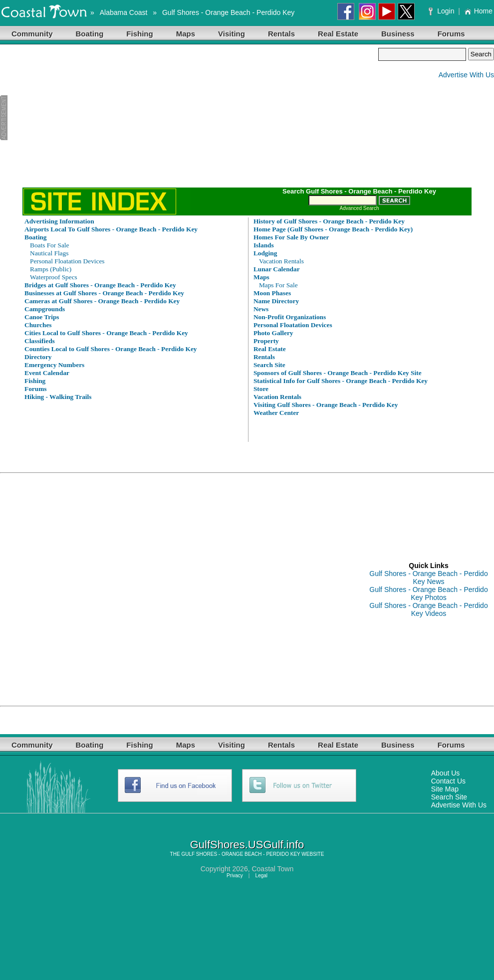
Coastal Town (272, 869)
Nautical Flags (49, 253)
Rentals (281, 34)
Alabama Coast (124, 12)
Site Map (445, 789)
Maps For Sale (278, 285)
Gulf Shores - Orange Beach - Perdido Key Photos (428, 593)
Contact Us (448, 781)
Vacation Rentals (281, 261)
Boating (90, 34)
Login (442, 11)
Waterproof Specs (54, 277)
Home (478, 11)
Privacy (235, 876)
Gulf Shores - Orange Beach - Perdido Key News (428, 578)
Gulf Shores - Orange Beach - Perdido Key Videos (428, 609)
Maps (186, 34)
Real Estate (338, 34)
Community (32, 34)
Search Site (449, 797)
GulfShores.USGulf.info (247, 845)
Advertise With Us (466, 75)
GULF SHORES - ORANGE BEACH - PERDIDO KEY (241, 854)
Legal (261, 876)
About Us (446, 773)
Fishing (139, 34)
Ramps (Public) (51, 269)
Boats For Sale (50, 245)
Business (398, 34)
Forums (451, 34)
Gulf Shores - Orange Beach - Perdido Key (228, 12)
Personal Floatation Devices (67, 261)
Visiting (232, 34)
